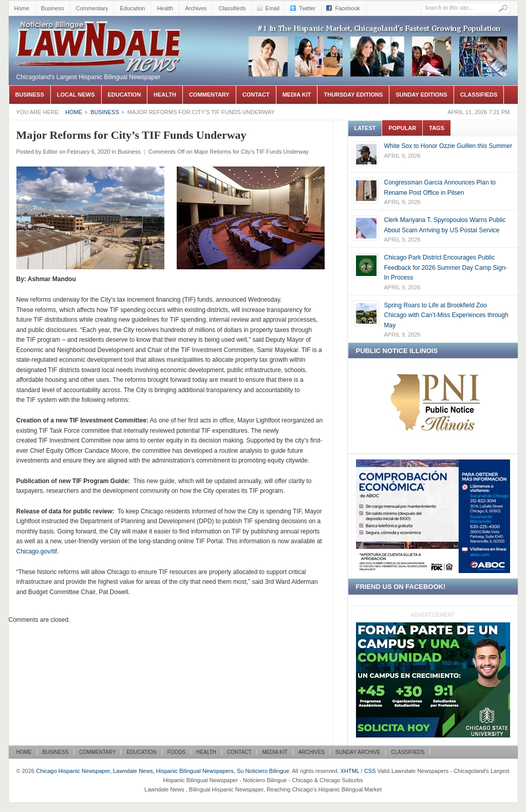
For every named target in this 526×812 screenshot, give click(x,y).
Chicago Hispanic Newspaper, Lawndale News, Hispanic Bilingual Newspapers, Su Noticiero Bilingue (99, 31)
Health (165, 8)
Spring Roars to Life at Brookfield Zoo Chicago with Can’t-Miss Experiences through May (446, 315)
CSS (370, 771)
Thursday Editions (353, 95)
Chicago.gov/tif (37, 551)
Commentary (92, 8)
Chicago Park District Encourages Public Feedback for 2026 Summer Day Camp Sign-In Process (446, 267)
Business (53, 8)
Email (273, 8)
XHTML (350, 771)
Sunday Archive (358, 752)
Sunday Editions (421, 95)
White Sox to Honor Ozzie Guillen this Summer (448, 146)
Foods (177, 752)
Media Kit (297, 95)
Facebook (347, 8)
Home (22, 8)
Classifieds (232, 8)
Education (132, 8)
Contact (256, 95)
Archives (196, 8)
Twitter (307, 8)
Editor (50, 152)
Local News (76, 95)
